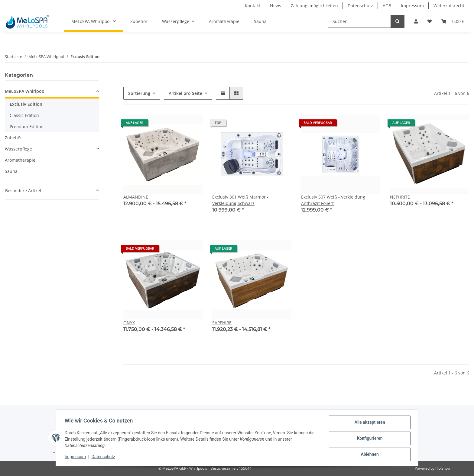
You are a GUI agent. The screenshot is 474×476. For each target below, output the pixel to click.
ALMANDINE (136, 197)
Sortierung (139, 93)
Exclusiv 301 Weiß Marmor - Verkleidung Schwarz (240, 200)
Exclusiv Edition (26, 104)
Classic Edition (24, 115)
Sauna (11, 171)
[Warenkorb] (453, 21)
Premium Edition (27, 126)
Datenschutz (360, 6)
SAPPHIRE (222, 323)
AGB (387, 6)
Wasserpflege (18, 149)
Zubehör (13, 138)
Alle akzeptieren (369, 423)
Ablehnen (369, 455)
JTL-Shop (443, 468)
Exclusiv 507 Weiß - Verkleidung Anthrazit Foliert (333, 200)
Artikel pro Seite (185, 93)
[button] (416, 21)
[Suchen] (359, 21)
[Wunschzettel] (430, 21)
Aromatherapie (20, 160)
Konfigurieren (369, 439)
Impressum (412, 6)
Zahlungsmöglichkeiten (314, 6)
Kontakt (253, 6)
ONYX (129, 323)
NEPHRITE (400, 197)
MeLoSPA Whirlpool (25, 91)
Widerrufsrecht (449, 6)
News (276, 6)
